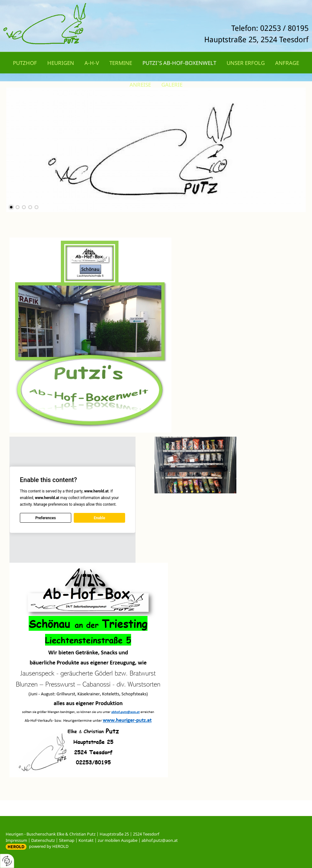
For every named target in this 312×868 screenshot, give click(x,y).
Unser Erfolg (246, 63)
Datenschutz (43, 840)
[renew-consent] (7, 861)
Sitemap (67, 840)
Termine (121, 63)
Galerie (172, 85)
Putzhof (25, 63)
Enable (99, 518)
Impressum (16, 840)
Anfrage (287, 63)
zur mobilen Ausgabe (118, 840)
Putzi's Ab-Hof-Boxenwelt (179, 63)
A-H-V (92, 63)
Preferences (46, 518)
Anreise (140, 85)
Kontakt (86, 840)
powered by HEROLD (49, 846)
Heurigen (61, 63)
